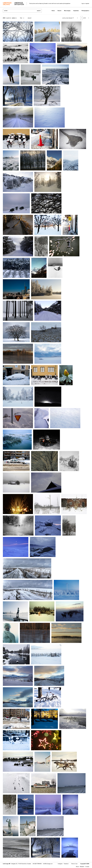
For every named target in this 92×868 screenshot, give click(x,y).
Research (82, 867)
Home (53, 11)
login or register (85, 3)
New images (67, 11)
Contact (87, 867)
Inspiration (76, 11)
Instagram (60, 864)
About (77, 867)
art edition (19, 4)
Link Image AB (7, 864)
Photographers (85, 11)
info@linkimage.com (48, 864)
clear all (29, 18)
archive (7, 4)
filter (21, 18)
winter (13, 18)
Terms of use (74, 864)
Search (59, 11)
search (39, 11)
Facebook (66, 864)
